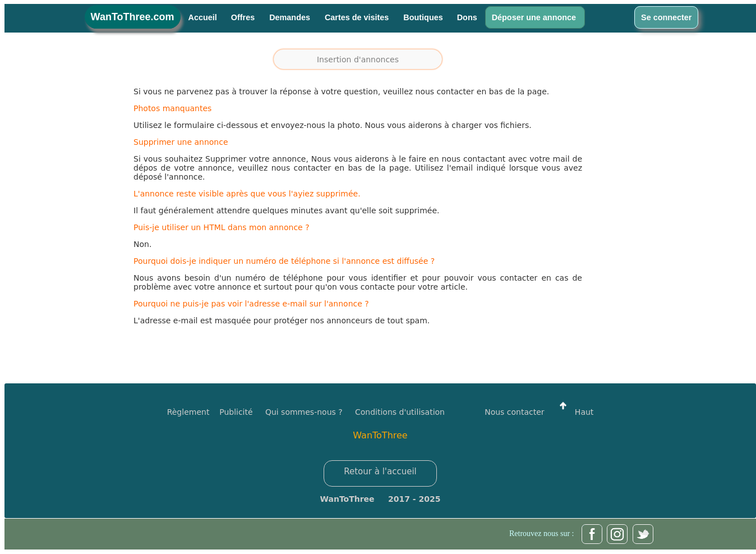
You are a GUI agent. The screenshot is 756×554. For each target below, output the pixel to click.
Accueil (203, 17)
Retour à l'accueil (380, 471)
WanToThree (380, 435)
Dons (467, 17)
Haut (574, 412)
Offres (244, 17)
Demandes (291, 17)
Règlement (188, 412)
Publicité (242, 412)
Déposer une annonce (535, 17)
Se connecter (666, 17)
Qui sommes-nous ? (304, 412)
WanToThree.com (133, 17)
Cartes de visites (358, 17)
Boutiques (423, 17)
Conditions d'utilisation (400, 412)
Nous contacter (514, 412)
